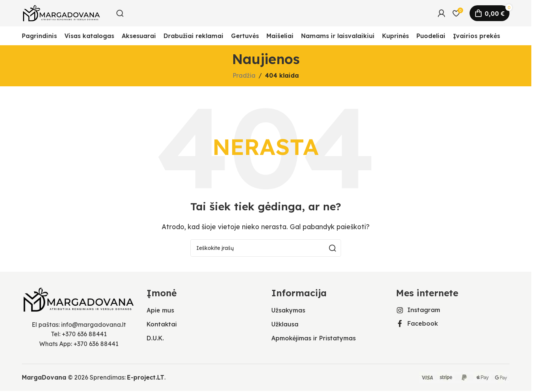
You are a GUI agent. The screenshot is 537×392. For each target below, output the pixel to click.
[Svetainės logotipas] (61, 12)
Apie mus (160, 310)
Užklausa (285, 324)
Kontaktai (162, 324)
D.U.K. (155, 338)
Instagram (424, 310)
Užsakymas (288, 310)
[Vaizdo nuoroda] (79, 299)
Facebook (423, 323)
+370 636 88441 (84, 334)
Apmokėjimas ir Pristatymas (314, 338)
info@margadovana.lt (93, 325)
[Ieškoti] (120, 13)
